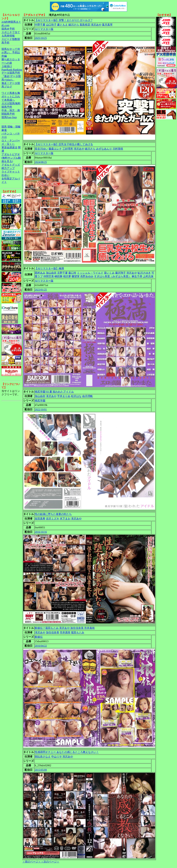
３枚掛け (7, 66)
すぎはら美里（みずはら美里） (113, 276)
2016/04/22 (41, 646)
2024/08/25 (41, 162)
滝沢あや (96, 25)
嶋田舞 (59, 276)
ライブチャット (11, 172)
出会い (5, 175)
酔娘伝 (39, 637)
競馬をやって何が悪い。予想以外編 (11, 52)
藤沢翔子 (120, 273)
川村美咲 (118, 149)
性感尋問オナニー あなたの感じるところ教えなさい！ (67, 752)
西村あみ (40, 273)
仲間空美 (49, 276)
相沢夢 (67, 276)
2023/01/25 (41, 290)
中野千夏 (40, 25)
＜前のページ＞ (32, 862)
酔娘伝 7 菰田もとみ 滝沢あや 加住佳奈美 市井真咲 (65, 628)
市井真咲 (65, 632)
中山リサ (57, 757)
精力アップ (8, 168)
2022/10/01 (41, 409)
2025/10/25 (41, 38)
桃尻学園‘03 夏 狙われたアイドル (54, 392)
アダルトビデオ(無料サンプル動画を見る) (11, 158)
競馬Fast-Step (9, 117)
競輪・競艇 (14, 127)
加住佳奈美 (53, 632)
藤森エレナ (55, 149)
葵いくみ (109, 273)
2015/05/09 (41, 770)
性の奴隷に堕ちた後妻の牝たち (53, 514)
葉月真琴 (107, 25)
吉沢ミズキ (53, 519)
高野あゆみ (87, 276)
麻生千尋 (137, 276)
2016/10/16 (41, 532)
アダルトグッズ (11, 165)
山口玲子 (51, 25)
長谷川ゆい (41, 149)
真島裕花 (85, 25)
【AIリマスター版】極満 (49, 268)
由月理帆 (88, 396)
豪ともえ (62, 25)
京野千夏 (62, 273)
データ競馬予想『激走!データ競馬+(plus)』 (11, 76)
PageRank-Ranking (12, 70)
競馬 (4, 127)
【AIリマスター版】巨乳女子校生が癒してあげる (64, 144)
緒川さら (74, 25)
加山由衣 (51, 273)
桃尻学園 (40, 401)
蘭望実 (76, 276)
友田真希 (40, 519)
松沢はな (76, 396)
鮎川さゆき (144, 273)
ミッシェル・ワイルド (90, 273)
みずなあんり (104, 149)
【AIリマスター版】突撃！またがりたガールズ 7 (64, 20)
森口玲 (72, 273)
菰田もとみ (78, 632)
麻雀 (4, 130)
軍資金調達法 (9, 147)
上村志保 (148, 276)
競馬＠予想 (8, 29)
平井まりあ (64, 396)
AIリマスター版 (44, 29)
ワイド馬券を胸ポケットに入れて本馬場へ (11, 96)
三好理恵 (68, 149)
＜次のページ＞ (50, 862)
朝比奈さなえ (43, 757)
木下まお (65, 519)
